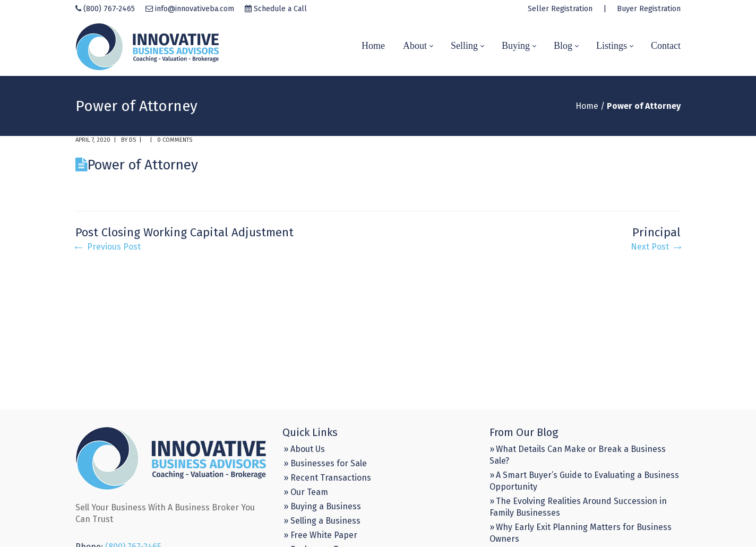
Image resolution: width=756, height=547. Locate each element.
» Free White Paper (320, 535)
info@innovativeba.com (195, 9)
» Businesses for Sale (325, 463)
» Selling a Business (322, 521)
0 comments (175, 140)
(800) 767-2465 (109, 9)
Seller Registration (560, 9)
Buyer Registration (649, 9)
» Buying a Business (322, 506)
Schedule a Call (280, 9)
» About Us (304, 449)
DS (132, 140)
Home (587, 106)
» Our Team (306, 492)
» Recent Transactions (327, 478)
